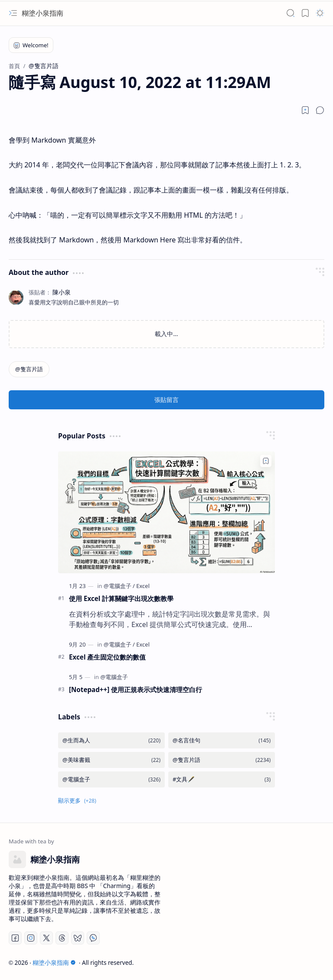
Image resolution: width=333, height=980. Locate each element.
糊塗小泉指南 (42, 13)
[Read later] (305, 110)
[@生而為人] (111, 740)
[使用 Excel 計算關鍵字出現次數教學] (166, 512)
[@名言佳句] (222, 740)
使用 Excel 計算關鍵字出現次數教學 (121, 598)
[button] (13, 13)
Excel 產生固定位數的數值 (107, 657)
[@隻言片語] (29, 369)
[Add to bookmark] (266, 461)
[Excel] (143, 586)
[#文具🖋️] (222, 779)
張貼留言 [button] (166, 400)
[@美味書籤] (111, 760)
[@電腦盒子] (119, 586)
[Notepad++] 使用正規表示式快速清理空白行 (135, 689)
